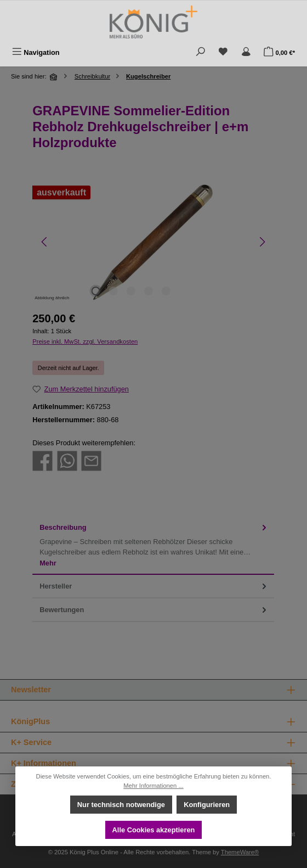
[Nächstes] (262, 242)
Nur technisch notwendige (121, 805)
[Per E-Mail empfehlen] (91, 460)
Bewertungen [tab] (154, 610)
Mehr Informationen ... (153, 786)
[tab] (153, 545)
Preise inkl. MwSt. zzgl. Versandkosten (85, 341)
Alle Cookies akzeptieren (154, 830)
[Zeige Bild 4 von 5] (148, 291)
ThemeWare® (240, 852)
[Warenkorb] (279, 52)
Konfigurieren (207, 805)
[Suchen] (201, 52)
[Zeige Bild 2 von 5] (113, 291)
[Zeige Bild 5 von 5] (166, 291)
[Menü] (36, 52)
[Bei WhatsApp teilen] (67, 460)
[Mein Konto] (246, 52)
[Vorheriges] (45, 242)
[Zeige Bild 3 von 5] (130, 291)
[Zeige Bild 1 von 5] (95, 291)
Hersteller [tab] (154, 586)
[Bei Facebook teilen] (42, 460)
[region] (153, 242)
